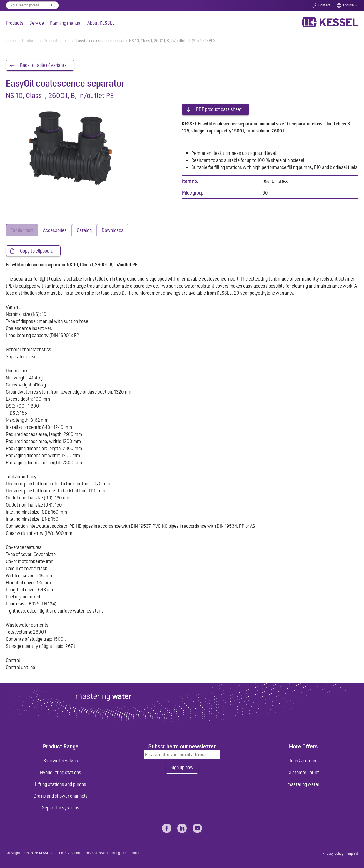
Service (37, 23)
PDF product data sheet (219, 108)
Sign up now (182, 767)
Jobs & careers (303, 760)
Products (15, 23)
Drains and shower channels (61, 795)
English (348, 5)
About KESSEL (101, 23)
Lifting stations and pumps (61, 783)
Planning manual (66, 23)
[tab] (22, 229)
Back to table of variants (43, 65)
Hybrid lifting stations (61, 771)
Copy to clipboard (37, 250)
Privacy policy (333, 853)
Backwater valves (61, 760)
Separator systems (61, 807)
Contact (324, 5)
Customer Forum (303, 771)
